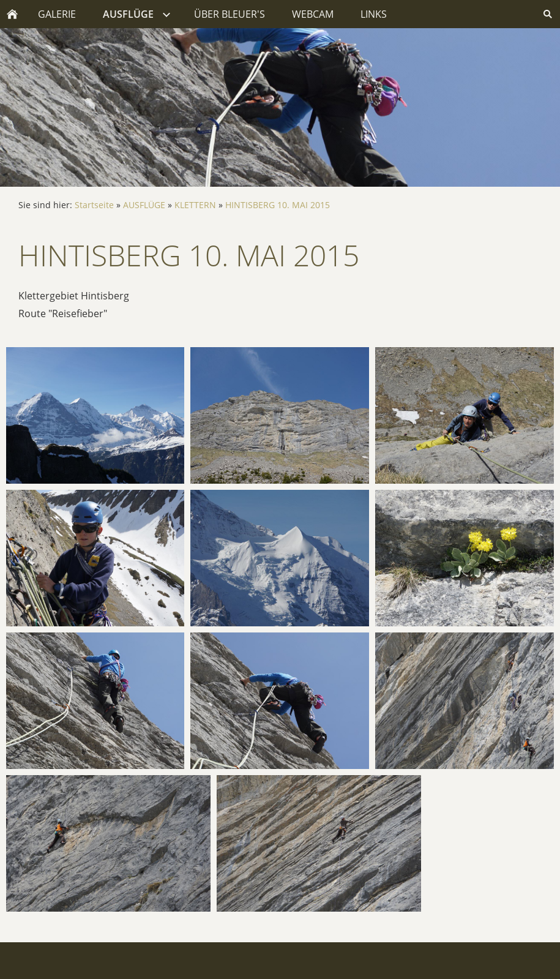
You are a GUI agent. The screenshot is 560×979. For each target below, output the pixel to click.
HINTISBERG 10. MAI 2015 (278, 205)
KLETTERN (195, 205)
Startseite (94, 205)
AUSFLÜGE (144, 205)
